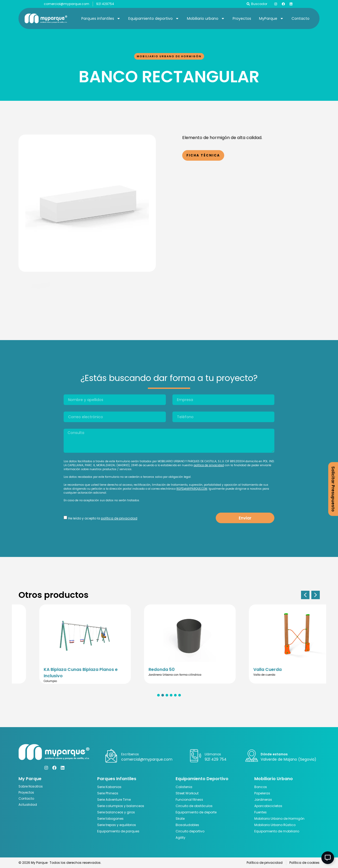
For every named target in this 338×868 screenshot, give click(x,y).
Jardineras (263, 800)
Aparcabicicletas (268, 806)
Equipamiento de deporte (196, 812)
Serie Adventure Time (114, 800)
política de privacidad (209, 465)
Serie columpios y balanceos (121, 806)
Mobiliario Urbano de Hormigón (169, 56)
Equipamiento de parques (118, 831)
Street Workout (187, 793)
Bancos (261, 787)
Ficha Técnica (203, 155)
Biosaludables (187, 825)
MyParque (271, 18)
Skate (180, 819)
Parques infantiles (101, 18)
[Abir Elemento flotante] (328, 858)
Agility (180, 838)
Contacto (301, 18)
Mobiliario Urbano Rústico (275, 825)
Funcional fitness (189, 800)
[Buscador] (248, 4)
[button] (305, 595)
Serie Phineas (108, 793)
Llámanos (213, 754)
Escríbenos (130, 754)
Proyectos (242, 18)
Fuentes (260, 812)
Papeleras (262, 793)
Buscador (259, 4)
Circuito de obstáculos (194, 806)
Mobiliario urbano (206, 18)
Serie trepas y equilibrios (117, 825)
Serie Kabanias (109, 787)
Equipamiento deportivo (154, 18)
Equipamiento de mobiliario (277, 831)
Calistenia (184, 787)
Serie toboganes (110, 819)
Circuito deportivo (190, 831)
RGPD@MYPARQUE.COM (192, 489)
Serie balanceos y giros (116, 812)
